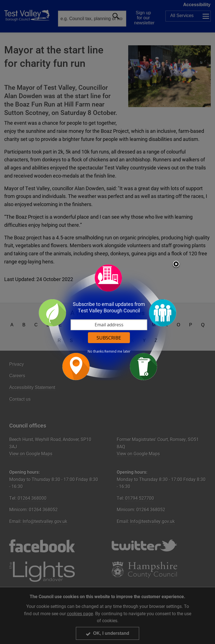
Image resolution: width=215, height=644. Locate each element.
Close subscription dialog (176, 265)
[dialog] (107, 322)
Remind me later (117, 352)
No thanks (96, 352)
